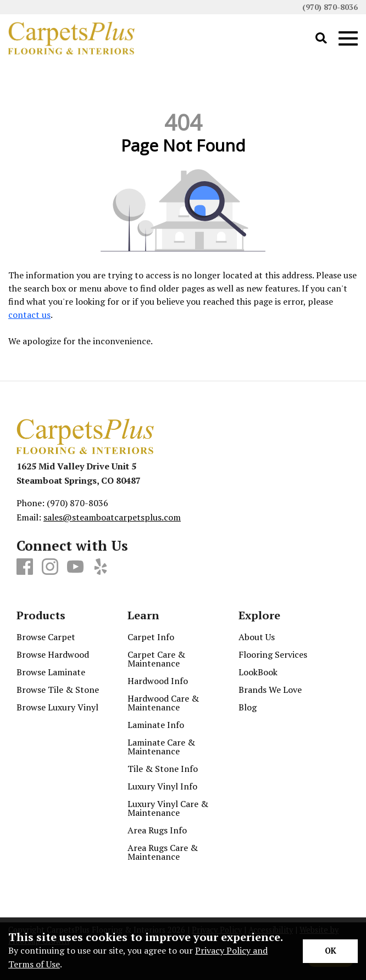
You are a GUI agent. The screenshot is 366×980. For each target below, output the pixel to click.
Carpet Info (151, 637)
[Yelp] (101, 567)
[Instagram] (50, 567)
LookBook (258, 672)
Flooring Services (273, 654)
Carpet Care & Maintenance (156, 659)
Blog (248, 707)
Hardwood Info (158, 681)
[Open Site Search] (321, 39)
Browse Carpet (46, 637)
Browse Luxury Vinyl (57, 707)
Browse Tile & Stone (58, 690)
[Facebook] (25, 567)
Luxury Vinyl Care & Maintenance (168, 808)
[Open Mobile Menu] (348, 39)
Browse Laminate (51, 672)
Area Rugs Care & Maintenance (163, 852)
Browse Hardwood (53, 654)
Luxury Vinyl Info (162, 786)
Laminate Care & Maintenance (161, 747)
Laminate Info (156, 725)
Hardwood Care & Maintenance (163, 703)
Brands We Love (270, 690)
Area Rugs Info (157, 830)
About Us (257, 637)
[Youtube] (75, 567)
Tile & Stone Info (163, 769)
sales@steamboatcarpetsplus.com (112, 517)
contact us (29, 315)
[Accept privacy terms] (330, 951)
